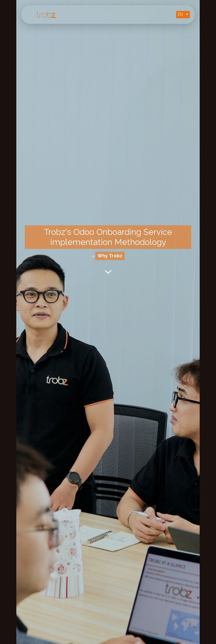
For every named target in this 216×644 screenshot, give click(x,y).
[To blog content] (108, 272)
